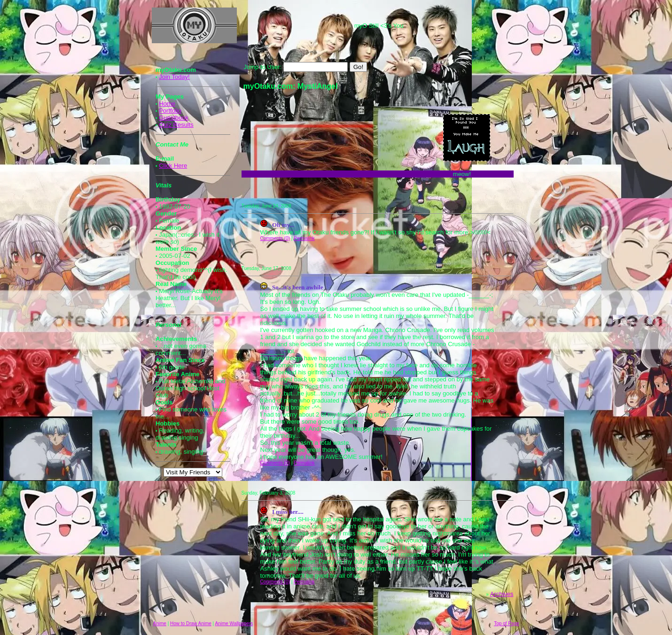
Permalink (304, 238)
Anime (160, 623)
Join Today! (174, 77)
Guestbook (174, 118)
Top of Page (506, 623)
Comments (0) (275, 238)
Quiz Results (176, 125)
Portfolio (170, 111)
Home (167, 104)
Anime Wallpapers (234, 623)
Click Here (173, 166)
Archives (502, 594)
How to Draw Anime (191, 623)
